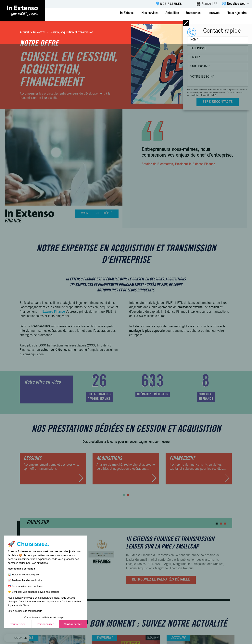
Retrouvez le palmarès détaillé (161, 580)
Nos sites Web (236, 4)
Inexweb (214, 13)
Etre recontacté (217, 102)
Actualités (172, 13)
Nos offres (39, 33)
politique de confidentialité (204, 96)
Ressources (194, 13)
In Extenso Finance (52, 312)
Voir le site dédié (97, 214)
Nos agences (171, 4)
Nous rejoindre (237, 13)
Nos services (150, 13)
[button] (124, 495)
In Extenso (127, 13)
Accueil (24, 33)
